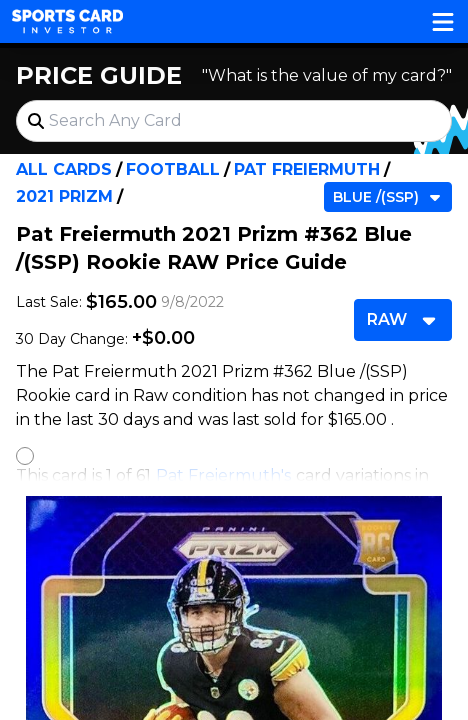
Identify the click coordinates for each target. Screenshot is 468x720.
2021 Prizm (64, 196)
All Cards (64, 169)
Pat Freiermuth (307, 169)
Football (173, 169)
